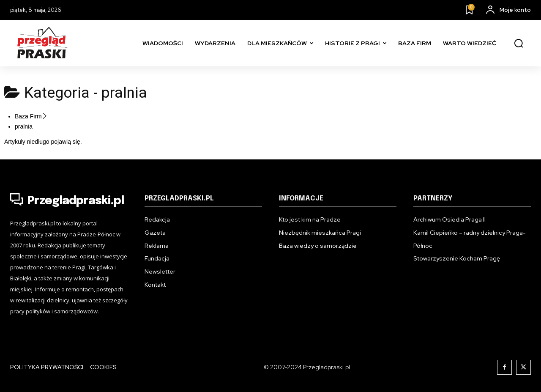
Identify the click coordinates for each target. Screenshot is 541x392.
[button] (519, 44)
